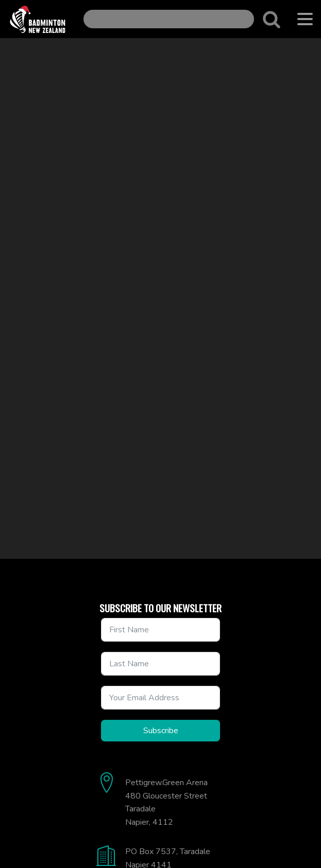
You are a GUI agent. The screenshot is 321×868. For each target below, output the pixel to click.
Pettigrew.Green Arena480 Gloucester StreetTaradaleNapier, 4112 (166, 802)
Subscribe (161, 731)
